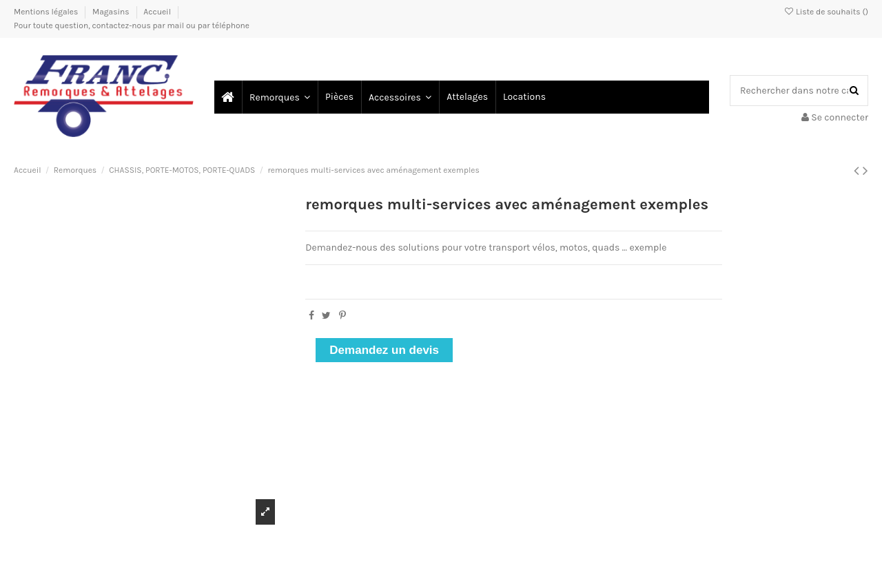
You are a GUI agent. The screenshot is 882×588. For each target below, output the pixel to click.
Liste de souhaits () (826, 12)
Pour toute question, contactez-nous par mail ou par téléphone (132, 25)
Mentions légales (47, 12)
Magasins (112, 12)
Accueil (157, 12)
